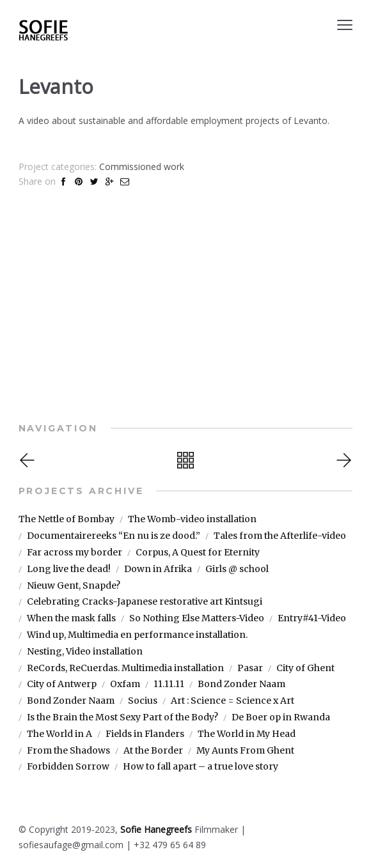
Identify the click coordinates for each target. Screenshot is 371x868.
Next (342, 460)
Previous (29, 460)
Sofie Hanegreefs (156, 829)
